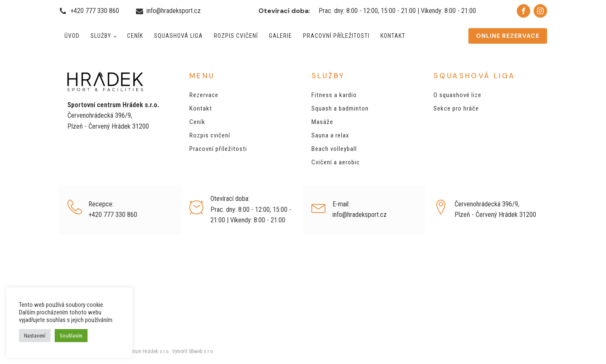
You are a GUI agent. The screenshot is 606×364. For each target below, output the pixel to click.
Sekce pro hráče (456, 108)
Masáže (322, 122)
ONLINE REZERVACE (508, 36)
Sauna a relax (330, 135)
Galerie (280, 36)
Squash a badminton (340, 108)
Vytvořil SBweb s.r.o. (192, 351)
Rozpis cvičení (236, 36)
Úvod (72, 36)
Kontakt (393, 36)
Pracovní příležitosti (336, 36)
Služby (101, 36)
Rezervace (204, 95)
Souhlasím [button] (71, 336)
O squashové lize (457, 95)
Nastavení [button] (35, 336)
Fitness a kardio (334, 95)
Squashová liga (178, 36)
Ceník (135, 36)
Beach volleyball (334, 149)
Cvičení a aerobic (336, 162)
